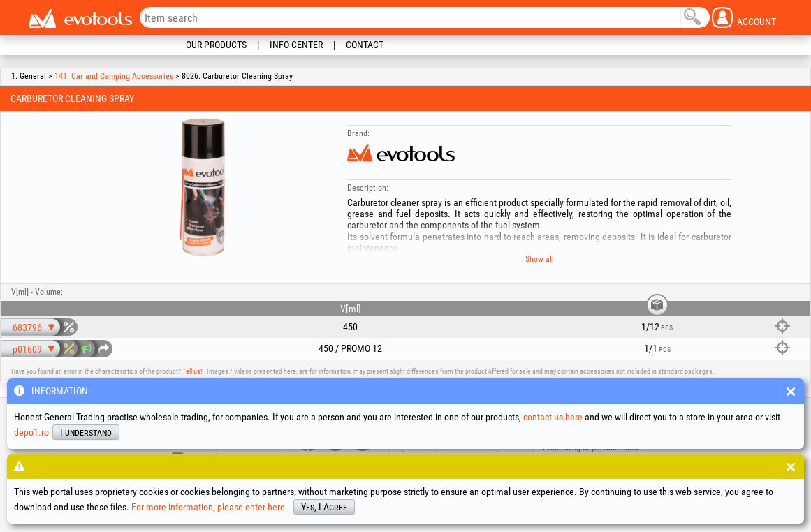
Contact (365, 45)
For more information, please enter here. (210, 507)
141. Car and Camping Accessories (114, 76)
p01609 (27, 349)
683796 (27, 327)
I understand (86, 432)
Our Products (216, 45)
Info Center (296, 45)
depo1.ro (31, 432)
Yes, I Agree (324, 507)
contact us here (553, 417)
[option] (202, 188)
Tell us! (192, 371)
